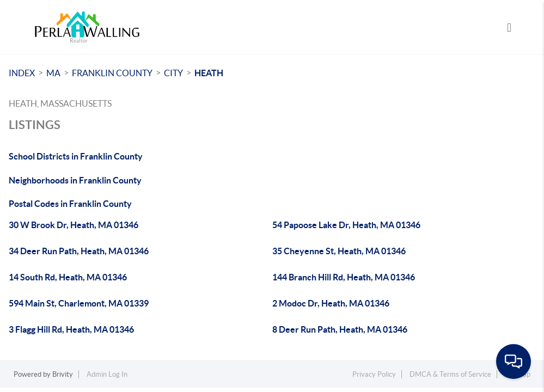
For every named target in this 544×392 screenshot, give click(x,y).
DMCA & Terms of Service (450, 374)
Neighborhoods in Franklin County (75, 180)
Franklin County (112, 73)
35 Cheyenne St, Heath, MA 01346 (339, 251)
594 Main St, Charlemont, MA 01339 (79, 303)
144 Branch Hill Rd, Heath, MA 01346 (344, 277)
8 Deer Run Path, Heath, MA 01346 (340, 329)
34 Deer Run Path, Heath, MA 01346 (79, 251)
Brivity (63, 374)
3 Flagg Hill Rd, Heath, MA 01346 (71, 329)
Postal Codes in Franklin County (70, 204)
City (173, 73)
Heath (209, 73)
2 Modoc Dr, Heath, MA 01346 (331, 303)
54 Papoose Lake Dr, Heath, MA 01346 (346, 225)
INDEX (22, 73)
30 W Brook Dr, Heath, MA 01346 (74, 225)
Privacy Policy (374, 374)
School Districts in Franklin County (76, 156)
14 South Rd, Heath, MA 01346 (68, 277)
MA (53, 73)
